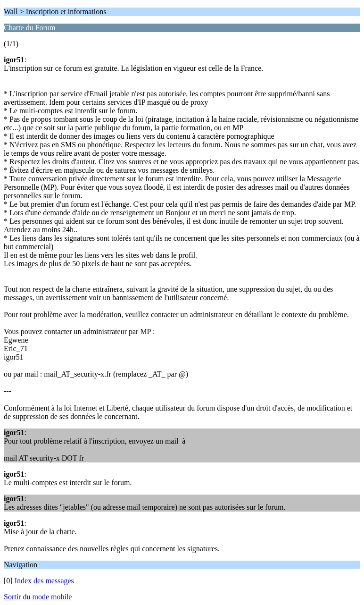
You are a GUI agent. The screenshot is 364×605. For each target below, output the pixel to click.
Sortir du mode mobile (38, 597)
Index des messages (44, 581)
